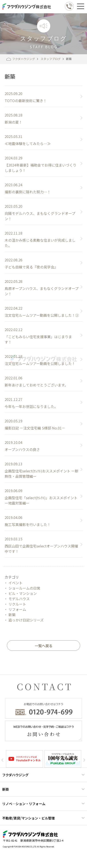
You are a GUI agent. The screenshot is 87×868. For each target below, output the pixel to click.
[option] (24, 759)
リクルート (17, 604)
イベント (15, 583)
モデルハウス (19, 599)
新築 (12, 615)
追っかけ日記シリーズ (26, 620)
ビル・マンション (23, 593)
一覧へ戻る (44, 646)
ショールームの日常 (24, 588)
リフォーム (17, 609)
